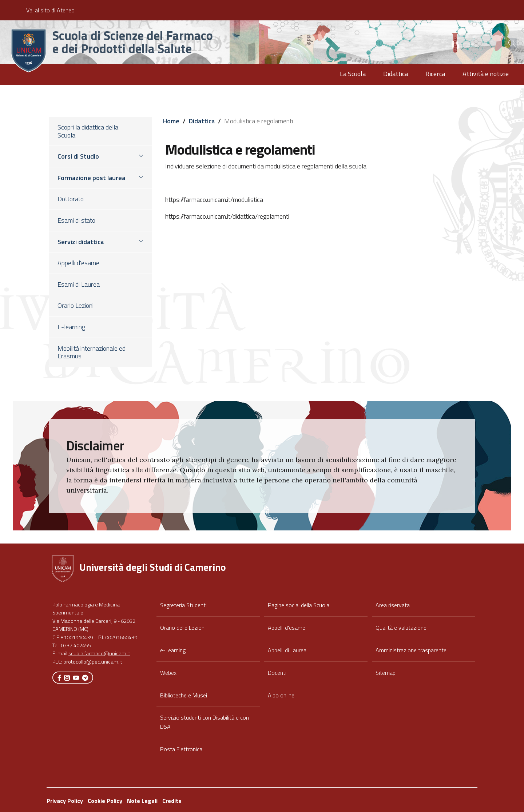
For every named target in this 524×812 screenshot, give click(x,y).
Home (171, 121)
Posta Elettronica (181, 749)
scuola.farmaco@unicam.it (99, 653)
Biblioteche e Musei (184, 695)
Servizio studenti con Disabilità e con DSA (205, 722)
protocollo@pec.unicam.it (93, 662)
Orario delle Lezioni (183, 628)
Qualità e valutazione (401, 628)
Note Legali (142, 801)
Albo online (281, 695)
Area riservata (393, 605)
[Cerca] (507, 43)
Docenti (277, 673)
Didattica (202, 121)
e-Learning (173, 650)
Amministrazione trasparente (411, 650)
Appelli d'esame (287, 628)
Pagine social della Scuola (299, 605)
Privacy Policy (65, 801)
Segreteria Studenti (183, 605)
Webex (168, 673)
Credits (172, 801)
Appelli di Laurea (287, 650)
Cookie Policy (105, 801)
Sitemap (386, 673)
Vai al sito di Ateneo (50, 10)
